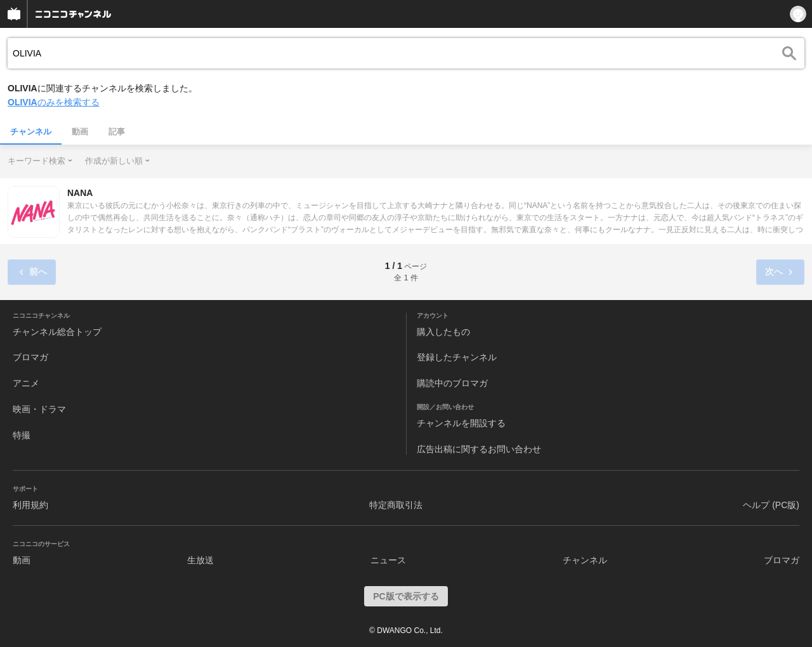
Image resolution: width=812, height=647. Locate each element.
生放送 (200, 560)
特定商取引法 (396, 505)
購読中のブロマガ (452, 383)
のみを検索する (54, 102)
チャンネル (31, 132)
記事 (117, 132)
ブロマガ (30, 357)
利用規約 (30, 505)
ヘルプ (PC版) (771, 505)
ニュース (388, 560)
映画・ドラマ (39, 409)
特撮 (22, 435)
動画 (80, 132)
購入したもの (443, 332)
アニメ (26, 383)
